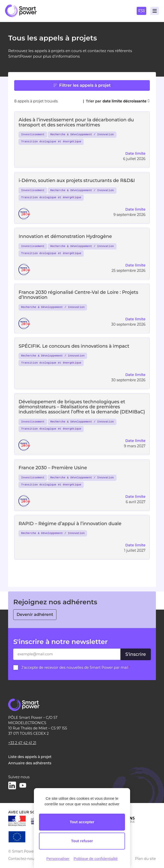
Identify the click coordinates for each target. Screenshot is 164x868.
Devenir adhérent (35, 615)
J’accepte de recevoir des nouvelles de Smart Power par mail (75, 667)
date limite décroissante (126, 101)
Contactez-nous (22, 859)
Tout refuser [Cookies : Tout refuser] (82, 841)
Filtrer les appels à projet (82, 85)
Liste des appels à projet (30, 757)
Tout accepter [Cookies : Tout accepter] (82, 822)
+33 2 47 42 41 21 (22, 743)
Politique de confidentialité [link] (96, 859)
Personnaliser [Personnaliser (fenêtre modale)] (58, 859)
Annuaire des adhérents (30, 763)
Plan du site (145, 859)
